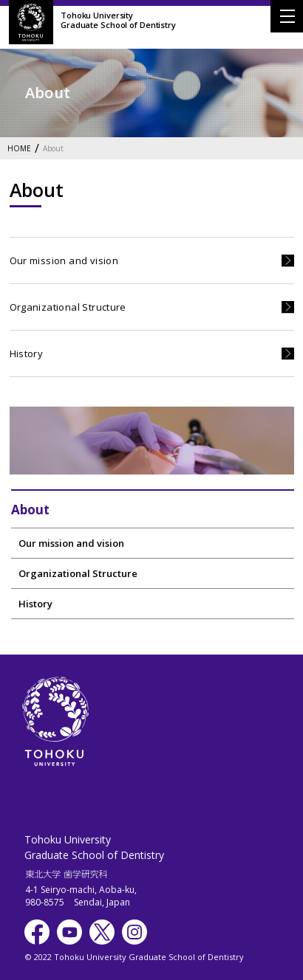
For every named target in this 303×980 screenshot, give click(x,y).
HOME (19, 149)
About (53, 149)
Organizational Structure (68, 307)
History (27, 353)
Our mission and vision (64, 260)
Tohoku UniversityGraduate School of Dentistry (118, 20)
